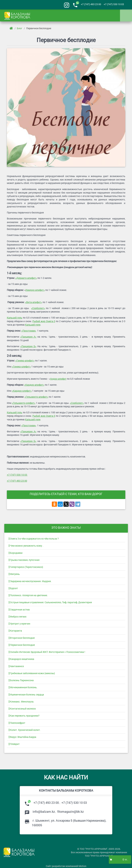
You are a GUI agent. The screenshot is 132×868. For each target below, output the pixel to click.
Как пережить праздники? (24, 716)
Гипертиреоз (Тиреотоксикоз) (26, 567)
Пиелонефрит (17, 723)
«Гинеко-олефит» (21, 367)
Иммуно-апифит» (35, 290)
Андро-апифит (58, 379)
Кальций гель (15, 318)
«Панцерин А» (28, 337)
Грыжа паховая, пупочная (24, 560)
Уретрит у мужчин (19, 624)
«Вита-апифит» (34, 302)
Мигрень (14, 574)
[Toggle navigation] (126, 15)
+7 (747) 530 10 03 (114, 4)
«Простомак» (29, 331)
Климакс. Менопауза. (21, 702)
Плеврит (14, 744)
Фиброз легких (18, 617)
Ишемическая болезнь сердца (26, 695)
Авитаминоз (16, 666)
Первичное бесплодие (39, 28)
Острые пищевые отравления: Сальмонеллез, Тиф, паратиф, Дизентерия (50, 602)
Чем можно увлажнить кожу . (26, 546)
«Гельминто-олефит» (24, 403)
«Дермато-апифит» (26, 278)
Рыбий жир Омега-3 (44, 321)
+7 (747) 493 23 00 (91, 4)
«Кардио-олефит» (22, 391)
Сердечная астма (19, 610)
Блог (19, 28)
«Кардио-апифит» (34, 385)
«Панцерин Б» (28, 346)
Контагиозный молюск (22, 709)
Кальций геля (33, 325)
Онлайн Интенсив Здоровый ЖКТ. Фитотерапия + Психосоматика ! (47, 652)
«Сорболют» (38, 308)
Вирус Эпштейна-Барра (22, 737)
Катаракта (15, 631)
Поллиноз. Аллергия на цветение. (28, 595)
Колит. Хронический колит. (25, 730)
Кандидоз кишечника (21, 659)
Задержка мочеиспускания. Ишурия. (30, 581)
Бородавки (16, 553)
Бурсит (13, 588)
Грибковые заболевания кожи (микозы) (32, 673)
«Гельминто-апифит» (36, 397)
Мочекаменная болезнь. (23, 687)
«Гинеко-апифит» (25, 361)
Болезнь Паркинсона (21, 680)
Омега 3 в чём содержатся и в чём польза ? (34, 539)
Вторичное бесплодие (22, 638)
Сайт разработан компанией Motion (66, 866)
